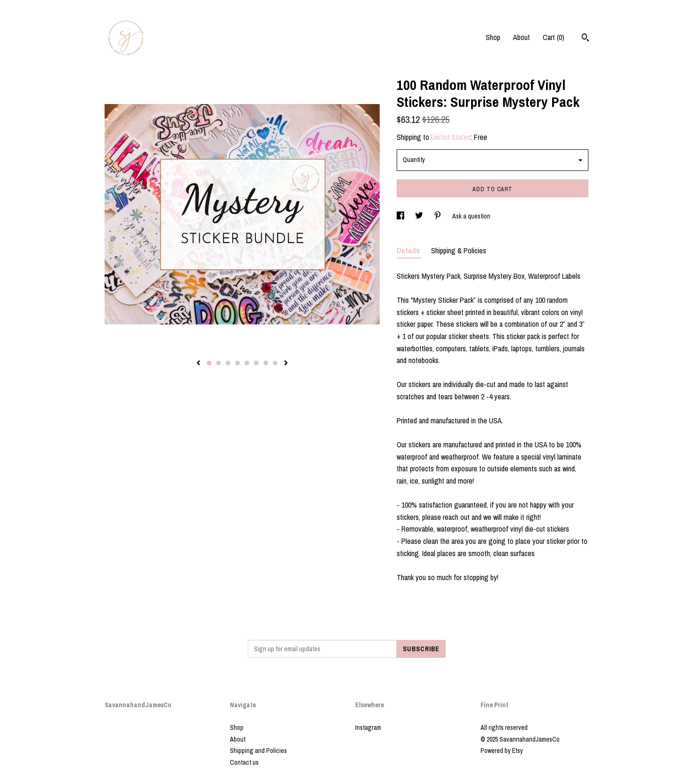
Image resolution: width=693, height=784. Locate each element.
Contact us (244, 762)
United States (451, 137)
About (522, 37)
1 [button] (209, 363)
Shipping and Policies (258, 751)
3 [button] (228, 363)
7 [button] (266, 363)
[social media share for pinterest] (438, 216)
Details (409, 251)
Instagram (368, 727)
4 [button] (237, 363)
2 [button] (219, 363)
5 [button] (247, 363)
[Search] (585, 39)
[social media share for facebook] (401, 216)
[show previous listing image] (198, 364)
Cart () (554, 37)
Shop (493, 37)
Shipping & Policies (459, 251)
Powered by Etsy (502, 751)
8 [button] (275, 363)
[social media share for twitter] (420, 216)
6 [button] (256, 363)
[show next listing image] (286, 364)
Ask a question (471, 216)
